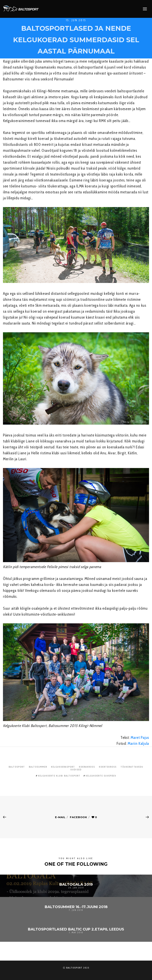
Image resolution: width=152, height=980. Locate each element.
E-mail (60, 817)
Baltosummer (38, 767)
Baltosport (17, 767)
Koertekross (108, 767)
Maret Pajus (140, 738)
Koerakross (87, 767)
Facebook (79, 817)
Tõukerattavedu (132, 767)
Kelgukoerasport (63, 767)
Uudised (76, 770)
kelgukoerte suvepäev (101, 776)
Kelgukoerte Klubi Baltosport (59, 776)
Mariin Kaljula (138, 744)
